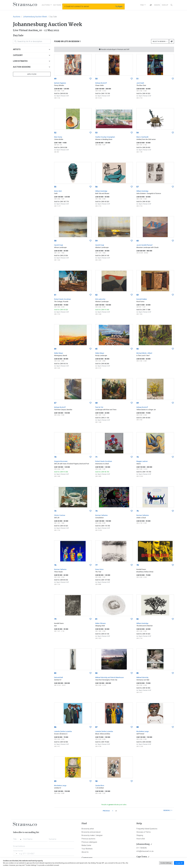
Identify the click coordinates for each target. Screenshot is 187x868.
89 (55, 781)
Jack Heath (140, 83)
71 (96, 457)
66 (138, 349)
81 (96, 619)
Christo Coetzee (60, 515)
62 (96, 295)
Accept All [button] (179, 863)
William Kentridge (101, 191)
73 (55, 511)
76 (55, 565)
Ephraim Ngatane (60, 83)
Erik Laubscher (100, 299)
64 (55, 349)
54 (138, 133)
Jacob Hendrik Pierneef (144, 245)
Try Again (119, 6)
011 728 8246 (142, 848)
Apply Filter (32, 74)
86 (55, 727)
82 (138, 619)
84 (96, 673)
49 (55, 79)
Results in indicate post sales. (114, 805)
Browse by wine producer (91, 832)
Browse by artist (88, 829)
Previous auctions (88, 839)
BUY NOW (57, 5)
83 (55, 673)
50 (96, 79)
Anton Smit (58, 191)
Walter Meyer (59, 353)
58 (55, 241)
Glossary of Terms (144, 832)
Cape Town (142, 857)
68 (96, 403)
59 (96, 241)
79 (55, 619)
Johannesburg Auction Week (35, 17)
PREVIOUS (106, 811)
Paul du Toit (99, 407)
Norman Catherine (101, 515)
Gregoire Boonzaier (61, 461)
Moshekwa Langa (143, 731)
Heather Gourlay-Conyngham (105, 137)
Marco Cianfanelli (142, 137)
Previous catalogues (89, 842)
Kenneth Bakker (142, 299)
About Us (85, 852)
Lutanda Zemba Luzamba (63, 731)
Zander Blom (100, 785)
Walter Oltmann (100, 623)
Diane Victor (99, 569)
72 (138, 457)
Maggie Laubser (142, 461)
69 (138, 403)
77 (96, 565)
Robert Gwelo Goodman (62, 299)
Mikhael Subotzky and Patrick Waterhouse (109, 677)
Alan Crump (58, 137)
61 (55, 295)
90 (96, 781)
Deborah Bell (58, 677)
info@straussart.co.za (145, 851)
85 (138, 673)
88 (138, 727)
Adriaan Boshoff (101, 83)
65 (96, 349)
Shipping (140, 835)
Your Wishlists (87, 849)
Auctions (17, 17)
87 (96, 727)
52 (55, 133)
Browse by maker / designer (92, 835)
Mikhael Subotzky (142, 677)
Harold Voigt (58, 245)
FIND (142, 5)
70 (55, 457)
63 (138, 295)
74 (96, 511)
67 (55, 403)
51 (138, 79)
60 (138, 241)
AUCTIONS (46, 5)
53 (96, 133)
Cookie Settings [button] (166, 863)
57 (138, 187)
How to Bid (141, 839)
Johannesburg (143, 844)
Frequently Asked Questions (147, 829)
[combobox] (18, 838)
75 (138, 511)
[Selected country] (15, 854)
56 (96, 187)
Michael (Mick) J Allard (144, 353)
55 (55, 187)
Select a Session (159, 41)
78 (138, 565)
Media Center (86, 845)
